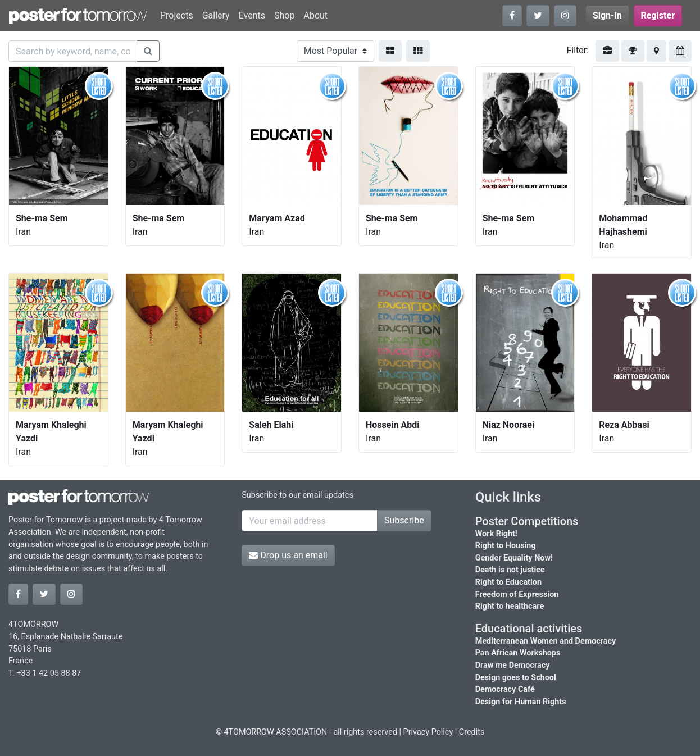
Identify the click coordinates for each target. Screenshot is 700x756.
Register (658, 15)
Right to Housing (506, 546)
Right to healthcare (510, 606)
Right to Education (508, 582)
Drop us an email (288, 555)
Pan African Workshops (518, 653)
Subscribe (404, 520)
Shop (284, 15)
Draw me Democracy (513, 665)
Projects (177, 15)
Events (252, 15)
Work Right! (496, 534)
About (315, 15)
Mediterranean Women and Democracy (546, 641)
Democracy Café (505, 689)
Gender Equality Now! (514, 558)
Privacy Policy (428, 732)
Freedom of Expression (517, 595)
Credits (472, 732)
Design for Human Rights (521, 702)
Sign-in (607, 15)
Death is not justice (510, 570)
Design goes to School (516, 678)
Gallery (216, 15)
